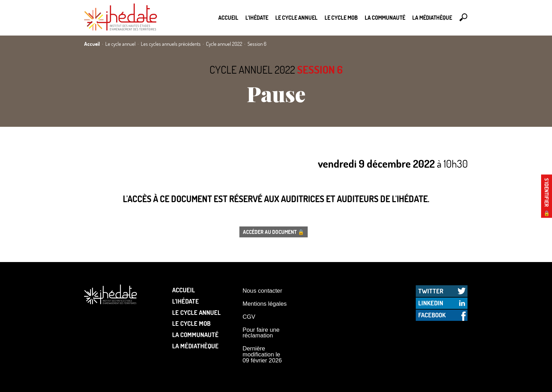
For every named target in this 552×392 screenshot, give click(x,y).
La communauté (385, 17)
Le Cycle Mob (341, 17)
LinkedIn (431, 303)
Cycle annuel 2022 (252, 70)
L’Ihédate (257, 17)
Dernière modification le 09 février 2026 (262, 354)
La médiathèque (432, 17)
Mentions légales (265, 304)
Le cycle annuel (296, 17)
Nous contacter (262, 291)
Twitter (431, 291)
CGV (249, 317)
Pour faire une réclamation (261, 333)
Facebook (432, 315)
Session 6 (320, 70)
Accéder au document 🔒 (274, 232)
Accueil (228, 17)
